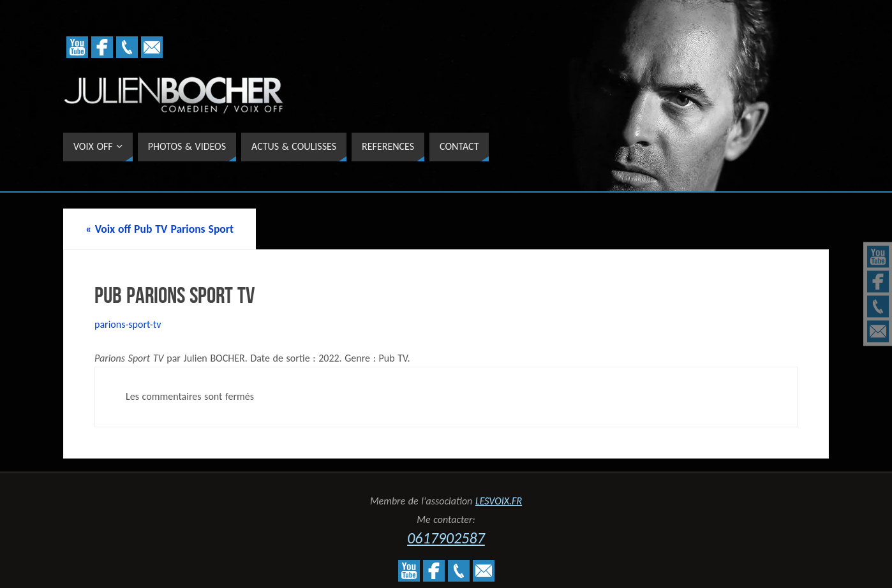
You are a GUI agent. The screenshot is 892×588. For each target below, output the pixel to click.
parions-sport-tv (128, 324)
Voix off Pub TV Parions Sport (160, 229)
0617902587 (446, 538)
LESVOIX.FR (499, 501)
